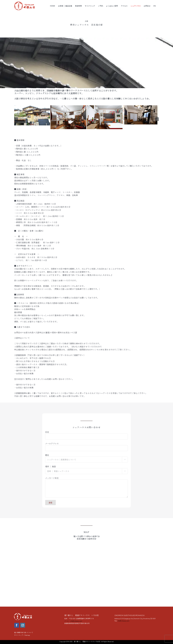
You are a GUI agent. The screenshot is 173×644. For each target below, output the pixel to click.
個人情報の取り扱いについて (24, 632)
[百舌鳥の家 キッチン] (68, 107)
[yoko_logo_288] (23, 614)
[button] (16, 119)
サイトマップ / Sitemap (22, 635)
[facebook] (17, 625)
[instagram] (23, 625)
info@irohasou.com (123, 621)
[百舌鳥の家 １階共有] (141, 107)
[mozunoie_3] (32, 107)
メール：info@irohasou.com (73, 621)
